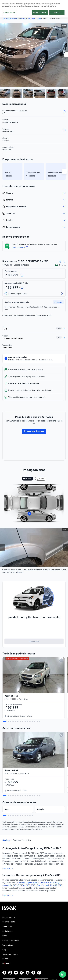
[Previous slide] (2, 546)
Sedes (5, 903)
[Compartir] (60, 262)
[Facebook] (4, 940)
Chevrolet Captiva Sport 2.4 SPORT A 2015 (36, 850)
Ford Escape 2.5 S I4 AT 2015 (50, 853)
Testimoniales (8, 912)
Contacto (6, 926)
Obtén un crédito (9, 889)
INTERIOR (40, 478)
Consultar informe (20, 247)
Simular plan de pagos (34, 430)
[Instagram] (10, 940)
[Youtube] (16, 940)
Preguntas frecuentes (22, 808)
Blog (4, 917)
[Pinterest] (39, 940)
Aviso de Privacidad (10, 974)
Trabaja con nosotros (10, 922)
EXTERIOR (27, 478)
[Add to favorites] (38, 659)
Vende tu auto (8, 894)
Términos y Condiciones (11, 979)
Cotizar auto (34, 640)
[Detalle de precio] (22, 275)
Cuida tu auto (7, 899)
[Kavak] (6, 3)
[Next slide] (66, 546)
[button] (58, 301)
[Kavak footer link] (9, 877)
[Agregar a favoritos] (64, 262)
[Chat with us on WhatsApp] (63, 974)
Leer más (8, 836)
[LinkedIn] (28, 940)
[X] (22, 940)
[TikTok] (33, 940)
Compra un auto (9, 885)
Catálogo (6, 808)
